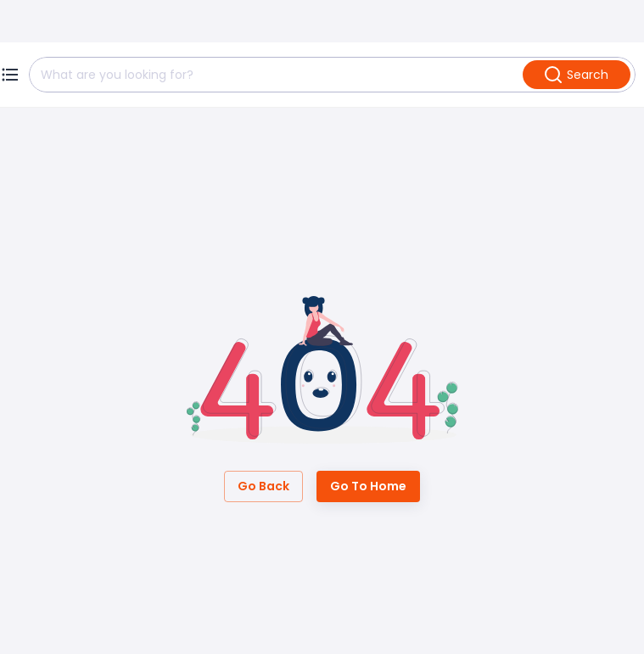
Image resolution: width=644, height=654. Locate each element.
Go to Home (368, 486)
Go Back (263, 486)
